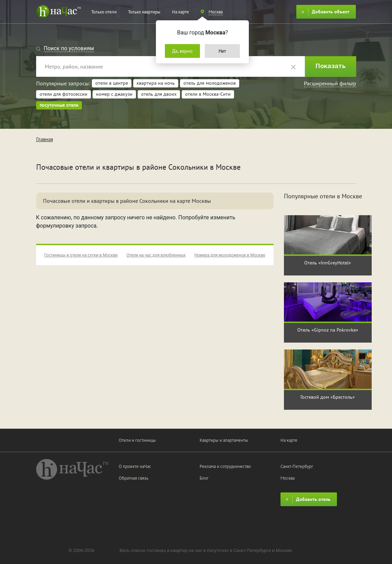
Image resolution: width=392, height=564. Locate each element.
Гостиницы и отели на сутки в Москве (81, 255)
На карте (181, 12)
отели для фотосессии (63, 94)
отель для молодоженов (210, 83)
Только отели (104, 12)
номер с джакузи (114, 94)
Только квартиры (144, 12)
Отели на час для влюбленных (156, 255)
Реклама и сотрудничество (225, 466)
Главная (45, 139)
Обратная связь (134, 478)
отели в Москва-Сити (208, 94)
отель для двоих (159, 94)
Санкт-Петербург (297, 466)
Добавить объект (324, 12)
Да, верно (182, 51)
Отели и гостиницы (137, 440)
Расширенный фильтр (330, 83)
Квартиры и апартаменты (224, 440)
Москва (288, 478)
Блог (204, 478)
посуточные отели (59, 105)
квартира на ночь (156, 83)
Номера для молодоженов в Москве (230, 255)
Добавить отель (307, 500)
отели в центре (112, 83)
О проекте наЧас (135, 466)
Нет (222, 51)
